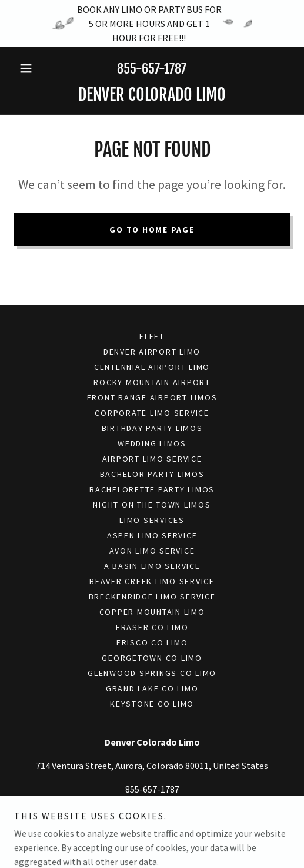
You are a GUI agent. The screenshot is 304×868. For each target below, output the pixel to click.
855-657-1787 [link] (152, 69)
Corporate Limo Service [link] (152, 413)
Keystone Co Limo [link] (152, 704)
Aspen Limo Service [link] (152, 535)
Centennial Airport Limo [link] (152, 367)
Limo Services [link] (152, 520)
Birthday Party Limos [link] (152, 428)
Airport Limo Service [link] (152, 459)
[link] (152, 95)
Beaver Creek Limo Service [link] (152, 581)
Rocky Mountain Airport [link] (152, 382)
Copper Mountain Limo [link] (152, 612)
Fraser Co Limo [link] (152, 627)
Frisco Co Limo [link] (152, 642)
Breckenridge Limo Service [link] (152, 597)
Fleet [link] (152, 336)
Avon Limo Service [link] (152, 551)
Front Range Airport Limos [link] (152, 397)
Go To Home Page (152, 230)
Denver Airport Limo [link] (152, 352)
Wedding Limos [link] (152, 443)
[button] (35, 68)
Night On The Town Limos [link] (152, 505)
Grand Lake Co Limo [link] (152, 688)
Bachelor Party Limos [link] (152, 474)
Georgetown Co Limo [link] (152, 658)
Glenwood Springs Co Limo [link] (152, 673)
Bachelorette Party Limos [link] (152, 489)
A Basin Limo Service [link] (152, 566)
